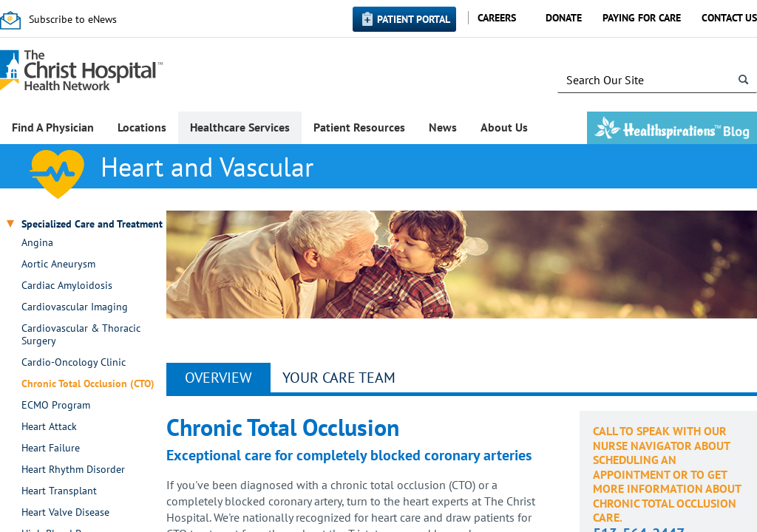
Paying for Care (642, 18)
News (443, 127)
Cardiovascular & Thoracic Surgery (81, 335)
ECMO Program (56, 405)
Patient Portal (414, 19)
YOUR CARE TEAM (339, 378)
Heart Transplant (59, 491)
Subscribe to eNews (73, 19)
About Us (504, 127)
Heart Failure (51, 448)
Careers (497, 18)
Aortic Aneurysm (58, 264)
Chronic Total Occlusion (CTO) (88, 384)
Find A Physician (53, 127)
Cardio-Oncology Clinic (74, 362)
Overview (218, 378)
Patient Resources (359, 127)
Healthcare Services (240, 127)
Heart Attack (49, 427)
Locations (142, 127)
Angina (37, 243)
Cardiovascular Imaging (75, 307)
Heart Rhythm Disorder (73, 470)
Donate (564, 18)
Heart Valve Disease (65, 512)
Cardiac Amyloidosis (67, 286)
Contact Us (729, 18)
